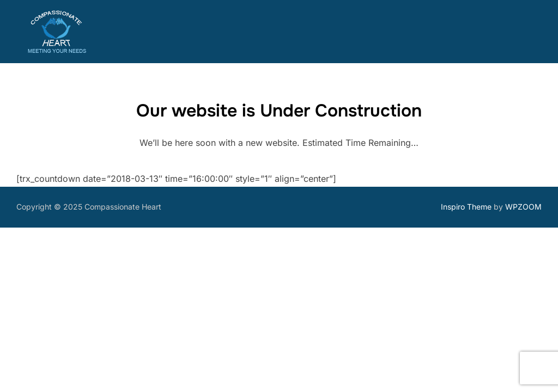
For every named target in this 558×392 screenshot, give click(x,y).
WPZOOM (523, 207)
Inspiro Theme (466, 207)
